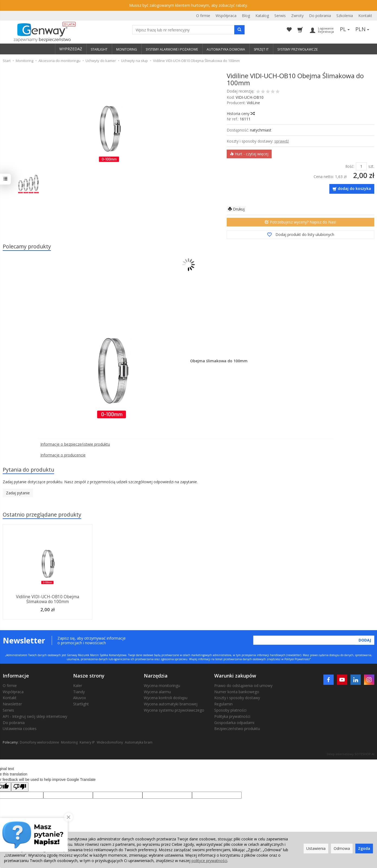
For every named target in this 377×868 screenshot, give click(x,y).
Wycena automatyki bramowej (171, 704)
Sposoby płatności (230, 710)
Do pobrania (320, 16)
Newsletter (12, 704)
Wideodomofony (110, 742)
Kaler (78, 685)
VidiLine (253, 103)
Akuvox (79, 698)
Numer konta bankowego (237, 692)
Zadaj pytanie (18, 493)
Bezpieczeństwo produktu (237, 729)
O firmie (203, 16)
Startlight (81, 704)
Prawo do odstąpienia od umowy (243, 685)
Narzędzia (156, 676)
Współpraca (226, 16)
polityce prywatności (209, 861)
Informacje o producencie (63, 455)
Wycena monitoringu (162, 685)
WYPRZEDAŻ (71, 49)
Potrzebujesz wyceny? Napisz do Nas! (300, 222)
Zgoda (364, 848)
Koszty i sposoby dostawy (237, 698)
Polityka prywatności (232, 716)
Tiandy (79, 692)
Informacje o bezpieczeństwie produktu (75, 444)
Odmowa (342, 848)
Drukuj (236, 209)
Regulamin (223, 704)
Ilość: (350, 166)
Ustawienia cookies (20, 729)
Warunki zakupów (235, 676)
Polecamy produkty (27, 246)
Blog (246, 16)
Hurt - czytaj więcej (249, 154)
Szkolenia (345, 16)
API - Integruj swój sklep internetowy (35, 716)
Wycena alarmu (157, 692)
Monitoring (69, 742)
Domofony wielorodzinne (39, 742)
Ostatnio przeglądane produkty (42, 514)
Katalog (262, 16)
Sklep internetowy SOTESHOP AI (350, 754)
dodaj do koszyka (354, 188)
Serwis (280, 16)
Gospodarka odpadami (234, 723)
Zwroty (297, 16)
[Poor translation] (20, 787)
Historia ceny (240, 114)
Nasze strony (89, 676)
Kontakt (365, 16)
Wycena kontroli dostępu (166, 698)
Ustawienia (316, 848)
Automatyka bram (139, 742)
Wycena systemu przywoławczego (174, 710)
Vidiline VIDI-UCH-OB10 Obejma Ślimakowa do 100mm (48, 599)
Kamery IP (87, 742)
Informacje (16, 676)
